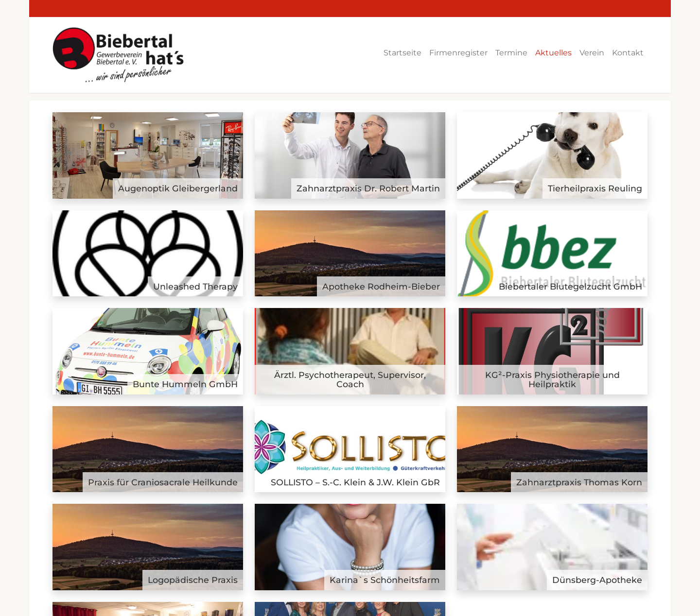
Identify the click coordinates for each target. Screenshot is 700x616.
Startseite (402, 53)
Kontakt (628, 53)
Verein (592, 53)
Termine (511, 53)
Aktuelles (553, 53)
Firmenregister (458, 53)
